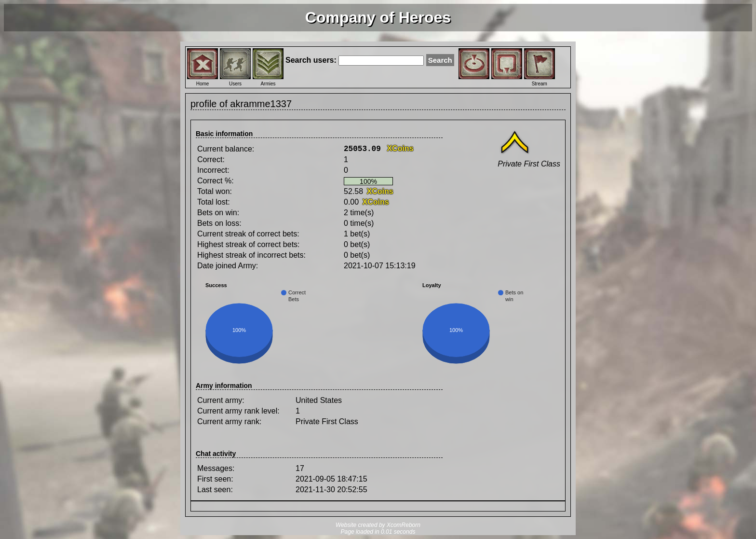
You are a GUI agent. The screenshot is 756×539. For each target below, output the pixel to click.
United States (319, 400)
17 (300, 468)
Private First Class (327, 422)
